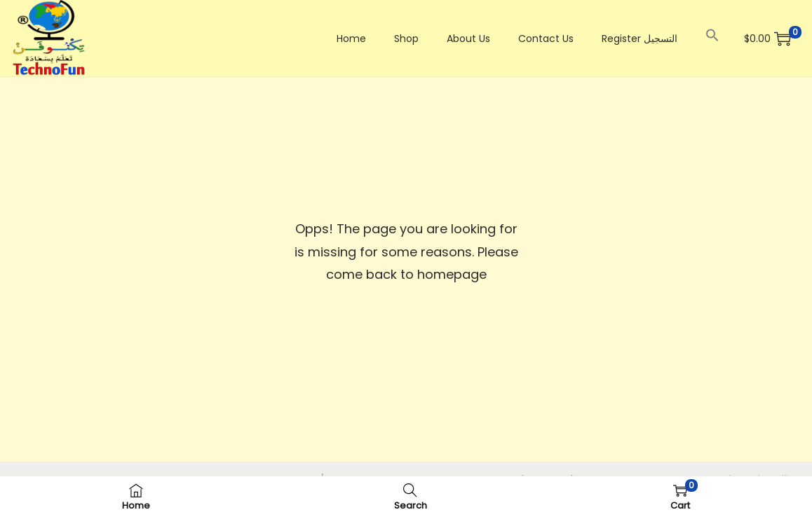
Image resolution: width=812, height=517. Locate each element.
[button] (712, 35)
